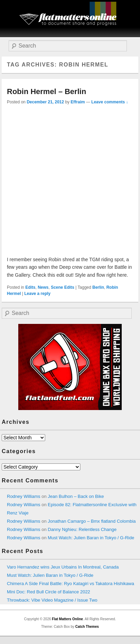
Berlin (98, 287)
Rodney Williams (24, 496)
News (43, 287)
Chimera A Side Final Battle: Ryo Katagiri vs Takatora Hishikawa (71, 584)
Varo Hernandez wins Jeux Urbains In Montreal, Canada (63, 567)
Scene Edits (62, 287)
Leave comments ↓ (110, 102)
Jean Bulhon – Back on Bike (76, 496)
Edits (30, 287)
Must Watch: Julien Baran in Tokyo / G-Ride (91, 538)
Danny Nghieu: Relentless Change (82, 529)
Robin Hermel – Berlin (47, 91)
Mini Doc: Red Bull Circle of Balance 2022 (48, 592)
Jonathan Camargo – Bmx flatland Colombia (92, 521)
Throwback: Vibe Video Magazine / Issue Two (52, 600)
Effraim (78, 102)
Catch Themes (87, 627)
